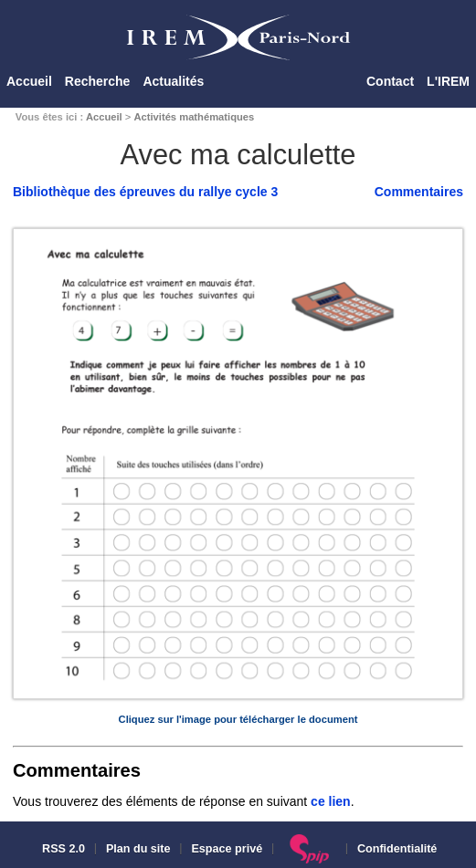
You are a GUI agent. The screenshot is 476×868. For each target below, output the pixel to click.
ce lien (331, 801)
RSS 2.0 (62, 849)
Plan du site (138, 849)
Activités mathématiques (194, 117)
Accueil (29, 81)
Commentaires (419, 192)
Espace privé (227, 849)
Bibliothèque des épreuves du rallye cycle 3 (145, 192)
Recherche (98, 81)
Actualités (173, 81)
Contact (390, 81)
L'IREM (448, 81)
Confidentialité (397, 849)
